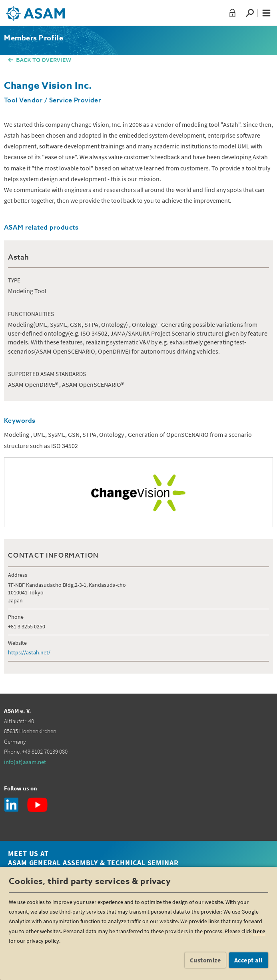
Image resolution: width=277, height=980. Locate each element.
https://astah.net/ (29, 652)
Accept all (249, 960)
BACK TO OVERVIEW (44, 60)
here (259, 931)
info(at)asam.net (25, 762)
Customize (205, 960)
